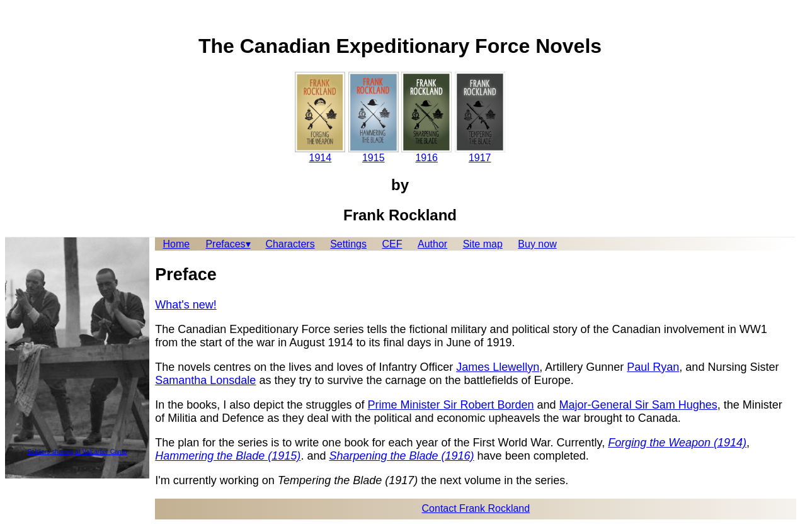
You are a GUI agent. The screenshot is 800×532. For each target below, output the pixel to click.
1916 (426, 117)
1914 (320, 117)
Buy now (537, 244)
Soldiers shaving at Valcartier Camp (77, 452)
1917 (480, 117)
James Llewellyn (498, 367)
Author (432, 244)
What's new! (186, 305)
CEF (392, 244)
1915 (374, 117)
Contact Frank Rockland (476, 508)
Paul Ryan (653, 367)
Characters (290, 244)
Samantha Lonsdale (205, 380)
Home (177, 244)
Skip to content (38, 15)
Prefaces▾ (228, 244)
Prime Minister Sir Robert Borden (450, 405)
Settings (348, 244)
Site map (483, 244)
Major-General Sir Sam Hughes (638, 405)
